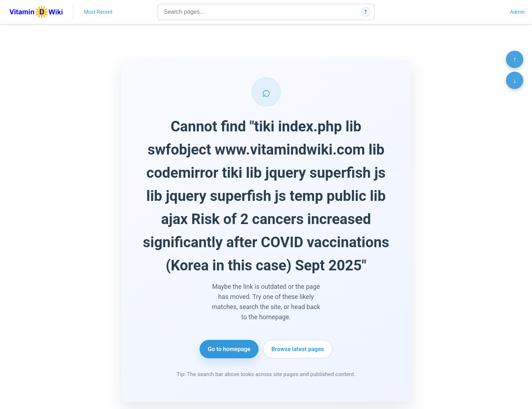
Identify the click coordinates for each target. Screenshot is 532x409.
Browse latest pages (298, 349)
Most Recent (98, 12)
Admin (518, 12)
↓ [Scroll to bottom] (515, 80)
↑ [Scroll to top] (515, 59)
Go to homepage (229, 349)
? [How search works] (366, 12)
